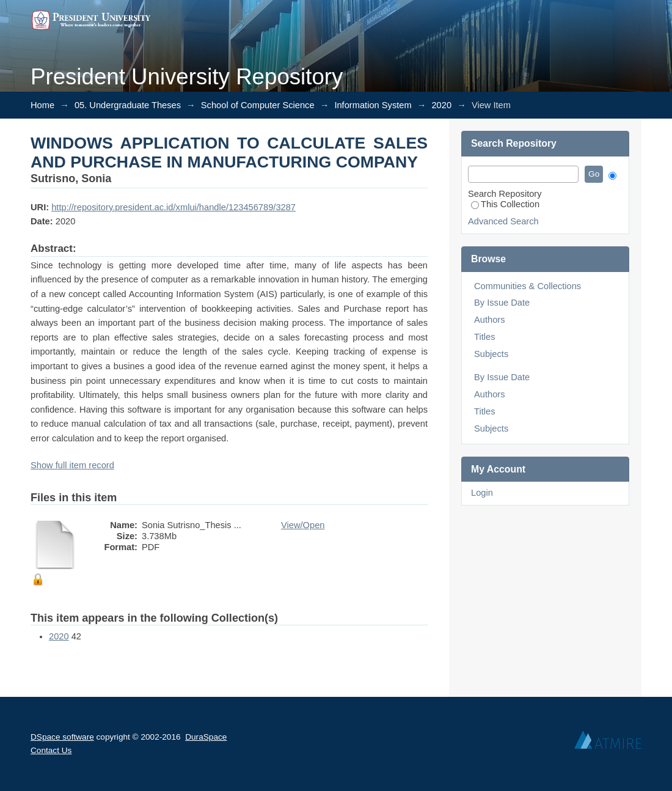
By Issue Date (502, 303)
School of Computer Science (258, 105)
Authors (490, 320)
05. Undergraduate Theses (128, 105)
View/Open (303, 525)
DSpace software (62, 737)
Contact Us (51, 750)
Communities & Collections (528, 286)
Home (42, 105)
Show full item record (72, 465)
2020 (441, 105)
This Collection (505, 204)
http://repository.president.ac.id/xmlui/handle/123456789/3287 (173, 207)
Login (482, 493)
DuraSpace (206, 737)
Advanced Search (503, 221)
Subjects (491, 354)
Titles (484, 337)
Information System (373, 105)
